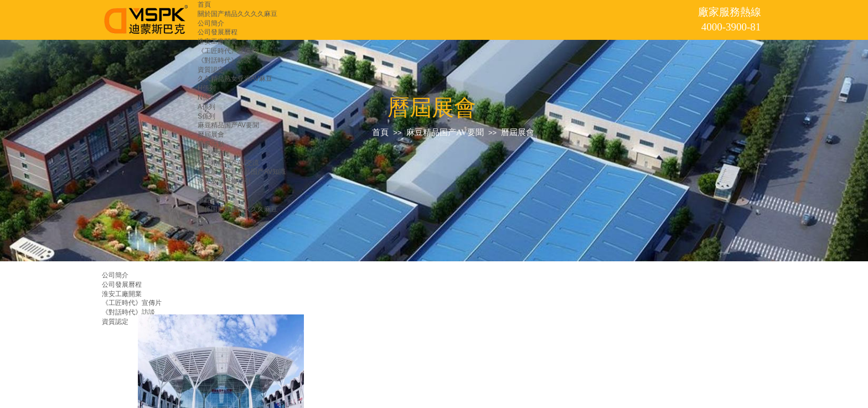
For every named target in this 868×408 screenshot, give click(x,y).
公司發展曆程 (218, 32)
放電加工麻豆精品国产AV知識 (242, 172)
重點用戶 (211, 200)
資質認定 (211, 70)
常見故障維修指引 (224, 181)
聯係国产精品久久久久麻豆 (237, 209)
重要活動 (211, 144)
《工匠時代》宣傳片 (228, 51)
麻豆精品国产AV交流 (228, 163)
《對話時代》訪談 (224, 60)
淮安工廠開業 (218, 42)
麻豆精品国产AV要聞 (228, 125)
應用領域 (211, 190)
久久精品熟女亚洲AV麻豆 (235, 79)
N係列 (207, 97)
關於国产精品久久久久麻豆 (237, 14)
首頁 (204, 4)
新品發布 (211, 153)
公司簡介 (211, 23)
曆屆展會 (211, 135)
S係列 (206, 116)
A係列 (206, 107)
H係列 (207, 88)
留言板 (208, 218)
